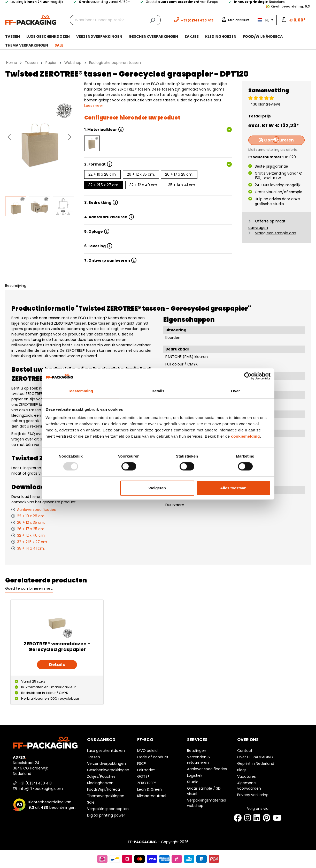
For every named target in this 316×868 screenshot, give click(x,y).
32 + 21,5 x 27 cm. (104, 185)
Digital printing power (106, 815)
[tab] (16, 286)
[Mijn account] (236, 20)
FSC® (142, 764)
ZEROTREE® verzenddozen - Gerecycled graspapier (57, 647)
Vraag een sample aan (276, 233)
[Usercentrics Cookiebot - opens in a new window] (248, 376)
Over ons (248, 740)
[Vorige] (9, 137)
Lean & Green (149, 789)
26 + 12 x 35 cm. (141, 174)
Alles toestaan (233, 488)
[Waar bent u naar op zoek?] (107, 20)
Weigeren (157, 488)
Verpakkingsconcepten (108, 809)
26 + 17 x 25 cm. (179, 174)
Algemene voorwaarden (249, 786)
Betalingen (197, 751)
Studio (193, 782)
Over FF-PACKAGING (255, 757)
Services (197, 740)
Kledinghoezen (100, 783)
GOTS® (143, 776)
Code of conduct (153, 757)
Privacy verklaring (253, 795)
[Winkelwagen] (294, 20)
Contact (245, 751)
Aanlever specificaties (207, 769)
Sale (91, 802)
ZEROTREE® (147, 783)
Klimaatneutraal (152, 796)
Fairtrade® (146, 770)
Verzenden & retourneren (199, 760)
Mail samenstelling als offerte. (273, 150)
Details (57, 665)
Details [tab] (158, 391)
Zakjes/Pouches (101, 776)
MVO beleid (147, 751)
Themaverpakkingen (106, 796)
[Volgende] (70, 137)
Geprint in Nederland (256, 764)
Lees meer (94, 106)
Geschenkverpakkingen (108, 770)
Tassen (94, 757)
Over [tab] (236, 391)
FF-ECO (145, 740)
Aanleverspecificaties (36, 510)
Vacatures (246, 776)
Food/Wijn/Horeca (103, 789)
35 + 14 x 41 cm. (182, 185)
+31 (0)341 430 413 (32, 783)
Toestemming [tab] (81, 391)
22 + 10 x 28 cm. (102, 174)
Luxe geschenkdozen (106, 751)
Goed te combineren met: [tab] (29, 588)
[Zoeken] (153, 20)
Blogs (242, 770)
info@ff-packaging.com (38, 789)
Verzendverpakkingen (106, 764)
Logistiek (195, 775)
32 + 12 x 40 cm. (144, 185)
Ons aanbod (101, 740)
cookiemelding (245, 436)
